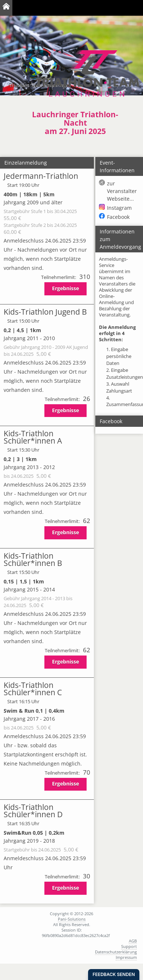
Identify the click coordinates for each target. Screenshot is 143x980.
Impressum (126, 957)
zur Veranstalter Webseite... (122, 191)
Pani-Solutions (72, 919)
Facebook (118, 217)
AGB (133, 941)
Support (129, 946)
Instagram (119, 208)
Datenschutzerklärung (116, 952)
